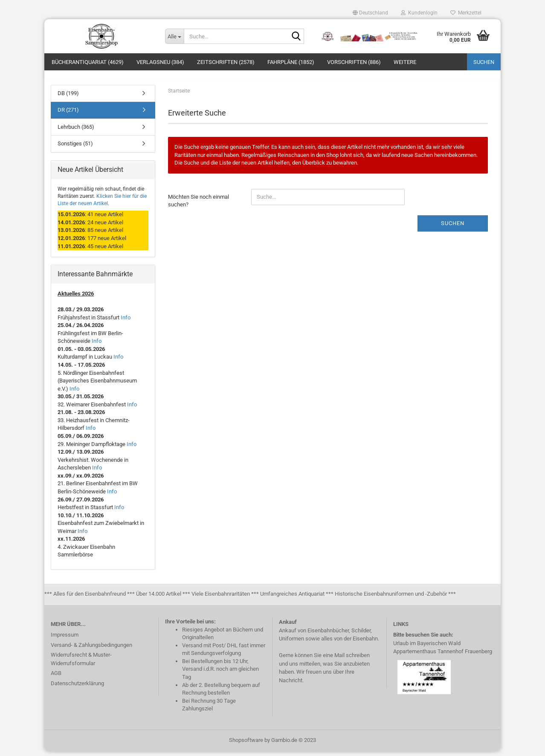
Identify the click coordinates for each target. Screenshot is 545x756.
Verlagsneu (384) (160, 62)
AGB (56, 678)
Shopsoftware (246, 745)
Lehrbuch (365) (76, 132)
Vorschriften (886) (354, 62)
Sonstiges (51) (75, 149)
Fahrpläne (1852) (291, 62)
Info (126, 322)
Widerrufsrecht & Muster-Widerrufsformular (81, 664)
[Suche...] (174, 36)
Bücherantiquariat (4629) (88, 62)
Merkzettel (466, 13)
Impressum (65, 640)
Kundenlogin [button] (419, 13)
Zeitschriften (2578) (226, 62)
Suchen (484, 62)
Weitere (405, 62)
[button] (370, 13)
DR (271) (68, 115)
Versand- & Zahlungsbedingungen (91, 650)
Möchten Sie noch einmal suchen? (199, 206)
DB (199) (68, 98)
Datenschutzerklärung (77, 688)
